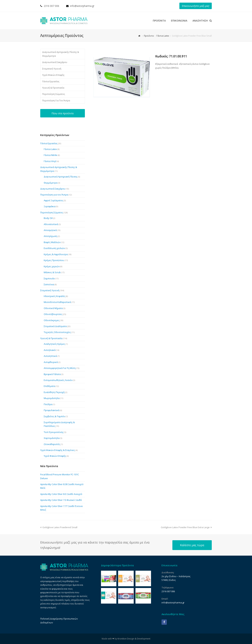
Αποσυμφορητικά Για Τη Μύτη (60, 368)
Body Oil (48, 218)
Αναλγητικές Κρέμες (54, 344)
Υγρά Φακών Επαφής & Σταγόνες (58, 450)
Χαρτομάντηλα (52, 438)
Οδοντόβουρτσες (53, 314)
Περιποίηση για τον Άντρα (54, 195)
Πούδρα (48, 404)
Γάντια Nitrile (50, 155)
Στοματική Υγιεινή (52, 69)
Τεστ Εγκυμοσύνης (54, 432)
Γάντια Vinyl (50, 161)
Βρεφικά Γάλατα (52, 374)
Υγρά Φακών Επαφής (53, 75)
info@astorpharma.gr (82, 6)
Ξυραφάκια (50, 206)
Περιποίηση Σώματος (54, 94)
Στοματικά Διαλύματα (55, 326)
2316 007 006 (51, 6)
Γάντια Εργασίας (51, 81)
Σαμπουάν (49, 278)
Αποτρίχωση (50, 236)
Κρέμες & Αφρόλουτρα (56, 254)
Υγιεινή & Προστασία (53, 88)
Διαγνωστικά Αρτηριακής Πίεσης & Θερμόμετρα (61, 54)
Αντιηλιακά (50, 350)
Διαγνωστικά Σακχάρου (55, 62)
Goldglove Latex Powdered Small (59, 527)
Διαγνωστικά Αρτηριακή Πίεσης (61, 177)
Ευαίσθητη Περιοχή (54, 392)
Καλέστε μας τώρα (192, 545)
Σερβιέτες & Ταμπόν (54, 416)
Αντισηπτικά (50, 356)
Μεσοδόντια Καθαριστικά (57, 302)
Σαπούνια (49, 284)
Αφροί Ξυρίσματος (53, 200)
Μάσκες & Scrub (52, 272)
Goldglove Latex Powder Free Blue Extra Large (186, 527)
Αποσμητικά (50, 230)
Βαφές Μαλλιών (52, 242)
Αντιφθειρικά (51, 362)
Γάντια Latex (50, 149)
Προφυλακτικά (52, 410)
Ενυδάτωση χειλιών (54, 248)
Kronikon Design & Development (134, 639)
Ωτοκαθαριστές (52, 444)
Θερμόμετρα (51, 183)
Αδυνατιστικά (51, 224)
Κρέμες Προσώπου (54, 260)
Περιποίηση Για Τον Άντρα (56, 100)
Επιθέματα (49, 386)
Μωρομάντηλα (52, 398)
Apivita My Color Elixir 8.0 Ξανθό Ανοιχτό (61, 494)
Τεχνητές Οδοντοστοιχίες (57, 332)
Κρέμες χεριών (52, 266)
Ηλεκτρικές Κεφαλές (55, 296)
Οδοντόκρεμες (52, 320)
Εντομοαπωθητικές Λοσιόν (58, 380)
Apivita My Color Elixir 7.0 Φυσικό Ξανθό (61, 500)
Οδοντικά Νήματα (53, 308)
